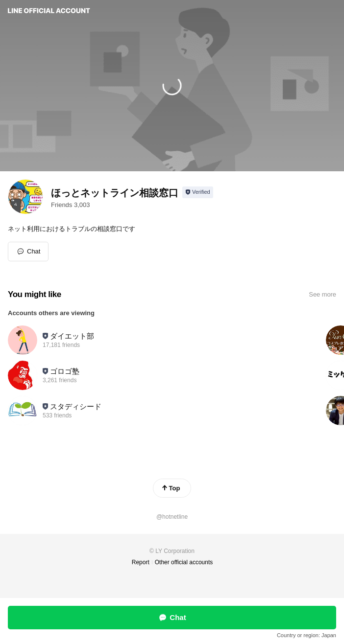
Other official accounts (184, 562)
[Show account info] (198, 192)
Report (141, 562)
